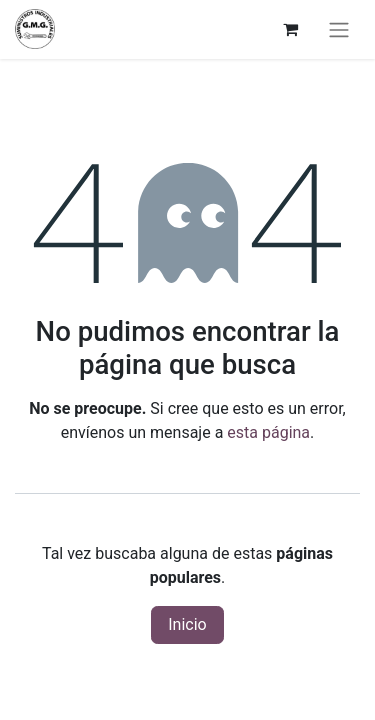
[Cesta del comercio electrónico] (290, 29)
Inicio (187, 624)
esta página (268, 432)
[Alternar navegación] (339, 29)
